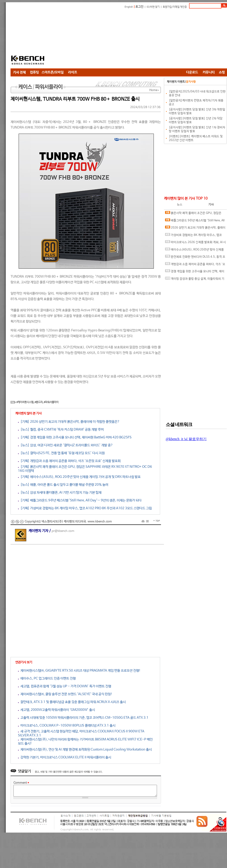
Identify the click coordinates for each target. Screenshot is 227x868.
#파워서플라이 (51, 402)
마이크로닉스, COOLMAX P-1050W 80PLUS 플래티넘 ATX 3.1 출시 (67, 726)
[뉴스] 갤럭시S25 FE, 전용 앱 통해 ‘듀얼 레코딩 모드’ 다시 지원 (61, 453)
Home (153, 90)
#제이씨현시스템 (25, 402)
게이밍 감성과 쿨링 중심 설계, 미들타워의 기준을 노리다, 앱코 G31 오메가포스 (195, 280)
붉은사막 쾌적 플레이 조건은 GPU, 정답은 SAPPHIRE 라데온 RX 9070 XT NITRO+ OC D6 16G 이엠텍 (194, 214)
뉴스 (180, 205)
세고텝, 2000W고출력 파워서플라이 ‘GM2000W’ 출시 (56, 710)
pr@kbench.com (63, 531)
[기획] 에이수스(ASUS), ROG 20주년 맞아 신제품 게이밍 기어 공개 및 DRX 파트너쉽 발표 (79, 477)
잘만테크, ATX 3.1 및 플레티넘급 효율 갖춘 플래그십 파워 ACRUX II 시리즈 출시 (72, 702)
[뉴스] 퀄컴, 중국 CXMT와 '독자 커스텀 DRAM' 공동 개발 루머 (61, 430)
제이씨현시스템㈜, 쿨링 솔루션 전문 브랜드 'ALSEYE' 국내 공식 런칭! (65, 694)
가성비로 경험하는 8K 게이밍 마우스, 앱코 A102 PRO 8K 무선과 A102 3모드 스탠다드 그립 (195, 236)
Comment (21, 783)
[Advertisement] (100, 39)
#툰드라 (39, 402)
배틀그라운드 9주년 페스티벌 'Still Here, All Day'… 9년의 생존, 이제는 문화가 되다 (195, 221)
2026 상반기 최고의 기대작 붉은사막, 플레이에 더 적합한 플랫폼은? (195, 229)
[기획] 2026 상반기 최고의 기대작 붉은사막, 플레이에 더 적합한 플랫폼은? (69, 422)
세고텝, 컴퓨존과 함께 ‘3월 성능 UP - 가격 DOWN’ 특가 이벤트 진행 (65, 686)
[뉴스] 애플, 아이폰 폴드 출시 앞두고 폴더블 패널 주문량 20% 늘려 (63, 485)
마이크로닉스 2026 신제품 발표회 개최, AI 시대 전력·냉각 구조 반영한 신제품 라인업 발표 (195, 243)
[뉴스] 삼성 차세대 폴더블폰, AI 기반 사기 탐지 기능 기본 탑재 (60, 493)
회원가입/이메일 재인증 (175, 7)
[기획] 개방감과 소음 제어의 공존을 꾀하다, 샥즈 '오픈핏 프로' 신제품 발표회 (69, 461)
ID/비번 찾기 (153, 7)
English (129, 7)
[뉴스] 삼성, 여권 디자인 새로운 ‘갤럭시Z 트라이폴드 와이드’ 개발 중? (65, 445)
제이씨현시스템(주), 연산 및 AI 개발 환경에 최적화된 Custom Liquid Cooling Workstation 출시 (85, 749)
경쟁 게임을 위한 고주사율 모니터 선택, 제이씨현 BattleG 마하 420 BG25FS (195, 272)
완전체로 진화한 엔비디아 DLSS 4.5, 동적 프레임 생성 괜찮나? (195, 258)
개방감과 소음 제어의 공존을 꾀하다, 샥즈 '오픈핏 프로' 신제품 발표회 (195, 265)
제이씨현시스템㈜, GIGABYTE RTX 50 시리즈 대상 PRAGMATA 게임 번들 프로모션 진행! (79, 671)
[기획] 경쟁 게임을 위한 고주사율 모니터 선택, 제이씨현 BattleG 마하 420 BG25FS (75, 437)
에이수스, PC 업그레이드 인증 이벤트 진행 (47, 678)
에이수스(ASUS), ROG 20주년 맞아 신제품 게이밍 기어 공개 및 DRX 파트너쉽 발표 (194, 251)
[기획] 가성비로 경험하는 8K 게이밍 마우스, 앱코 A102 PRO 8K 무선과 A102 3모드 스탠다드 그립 (85, 508)
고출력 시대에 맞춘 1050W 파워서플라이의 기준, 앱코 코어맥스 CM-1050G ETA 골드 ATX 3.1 (83, 718)
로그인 (139, 7)
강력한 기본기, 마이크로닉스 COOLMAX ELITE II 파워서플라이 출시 (65, 757)
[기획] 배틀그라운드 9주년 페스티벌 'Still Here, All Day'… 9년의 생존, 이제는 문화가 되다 (80, 500)
